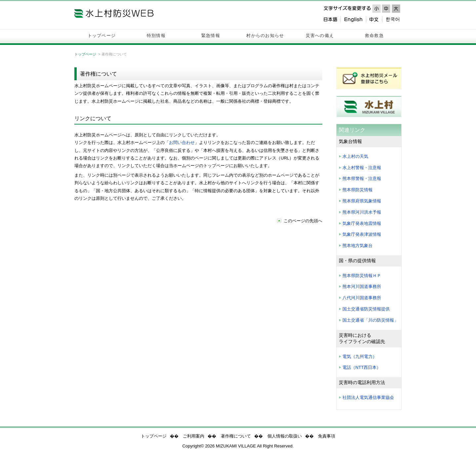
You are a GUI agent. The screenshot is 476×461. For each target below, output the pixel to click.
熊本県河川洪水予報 (362, 212)
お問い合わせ (182, 142)
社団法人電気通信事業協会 (368, 397)
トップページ (102, 35)
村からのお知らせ (265, 35)
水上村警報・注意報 (362, 168)
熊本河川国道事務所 (362, 286)
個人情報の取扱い (285, 436)
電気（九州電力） (360, 356)
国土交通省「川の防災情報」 (370, 320)
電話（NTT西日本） (362, 367)
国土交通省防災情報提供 (366, 309)
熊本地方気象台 (357, 246)
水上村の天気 (355, 156)
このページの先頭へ (303, 221)
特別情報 (156, 35)
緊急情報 (211, 35)
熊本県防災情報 (357, 190)
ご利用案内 (194, 436)
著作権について (236, 436)
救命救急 (374, 35)
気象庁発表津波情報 (362, 234)
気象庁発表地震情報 (362, 223)
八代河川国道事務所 (362, 298)
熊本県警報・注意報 (362, 178)
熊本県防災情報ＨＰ (362, 276)
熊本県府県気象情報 (362, 201)
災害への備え (320, 35)
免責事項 (327, 436)
